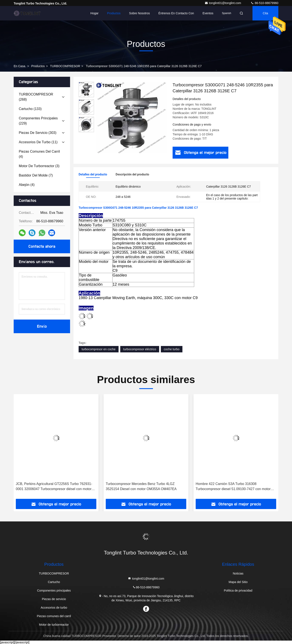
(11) (38, 142)
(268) (36, 97)
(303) (38, 133)
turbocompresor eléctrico (140, 349)
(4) (39, 154)
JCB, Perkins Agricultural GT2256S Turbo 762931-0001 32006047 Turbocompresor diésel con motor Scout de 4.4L (54, 487)
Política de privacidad (238, 590)
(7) (36, 175)
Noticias (238, 573)
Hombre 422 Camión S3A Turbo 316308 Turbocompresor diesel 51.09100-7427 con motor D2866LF (233, 487)
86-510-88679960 (264, 3)
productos (38, 66)
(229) (38, 121)
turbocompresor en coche (99, 349)
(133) (30, 109)
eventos (208, 13)
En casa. (20, 66)
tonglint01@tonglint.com (223, 3)
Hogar (94, 13)
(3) (39, 166)
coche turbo (172, 349)
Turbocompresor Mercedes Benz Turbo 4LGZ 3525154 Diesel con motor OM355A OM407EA (141, 486)
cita (265, 13)
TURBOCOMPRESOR (65, 66)
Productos (114, 13)
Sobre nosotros (139, 13)
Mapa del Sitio (238, 582)
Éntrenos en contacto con (176, 13)
